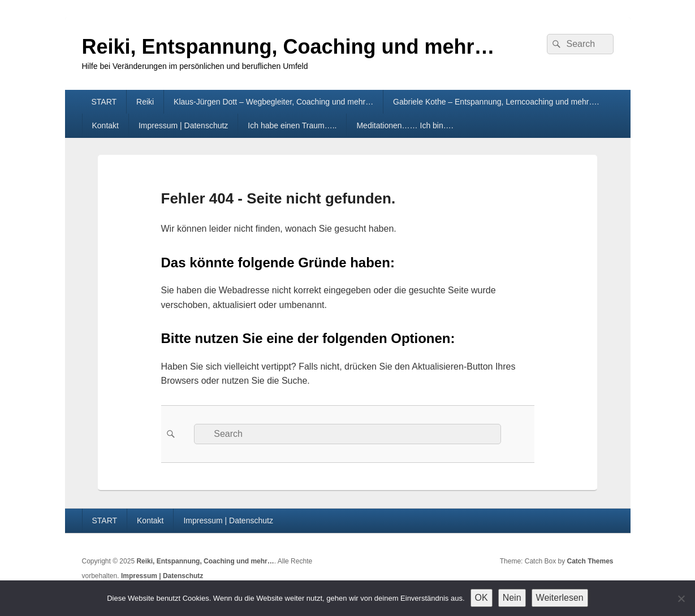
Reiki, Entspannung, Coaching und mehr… (288, 47)
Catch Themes (590, 561)
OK (482, 598)
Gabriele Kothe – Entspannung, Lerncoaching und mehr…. (496, 102)
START (104, 102)
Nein (512, 598)
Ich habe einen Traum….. (292, 125)
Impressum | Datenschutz (183, 125)
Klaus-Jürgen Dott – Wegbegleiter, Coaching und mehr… (273, 102)
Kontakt (105, 125)
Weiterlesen (560, 598)
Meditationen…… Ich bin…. (405, 125)
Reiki (145, 102)
